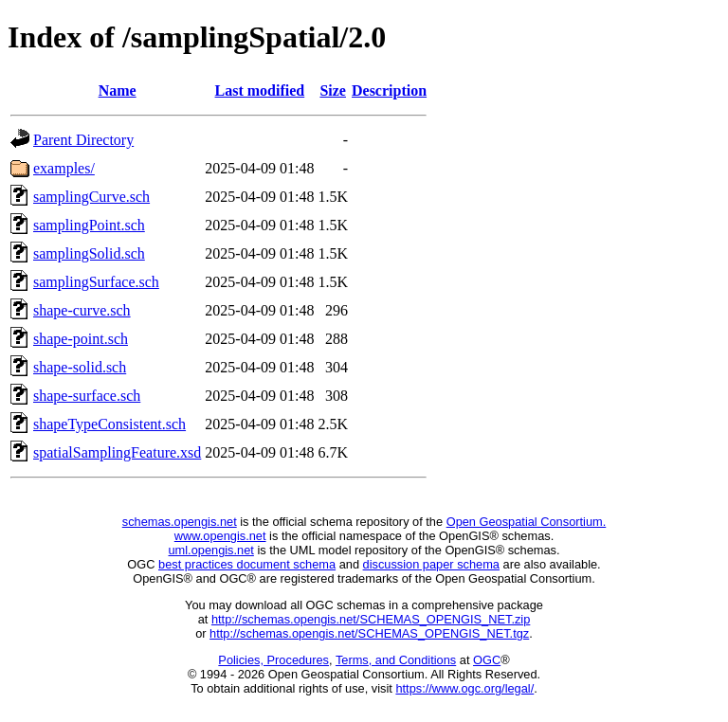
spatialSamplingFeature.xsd (117, 452)
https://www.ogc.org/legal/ (464, 688)
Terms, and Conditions (396, 660)
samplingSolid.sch (89, 253)
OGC (487, 660)
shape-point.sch (81, 339)
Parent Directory (83, 140)
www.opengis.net (220, 536)
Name (118, 90)
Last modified (260, 90)
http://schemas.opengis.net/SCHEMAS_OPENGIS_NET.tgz (369, 633)
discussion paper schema (431, 564)
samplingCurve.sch (91, 197)
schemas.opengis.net (180, 522)
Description (389, 90)
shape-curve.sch (82, 310)
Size (333, 90)
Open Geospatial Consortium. (527, 522)
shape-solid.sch (80, 367)
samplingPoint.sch (89, 225)
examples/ (64, 168)
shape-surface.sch (87, 396)
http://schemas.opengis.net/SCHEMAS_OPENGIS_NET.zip (371, 619)
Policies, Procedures (273, 660)
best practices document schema (247, 564)
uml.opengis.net (211, 550)
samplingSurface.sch (96, 282)
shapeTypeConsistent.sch (109, 424)
